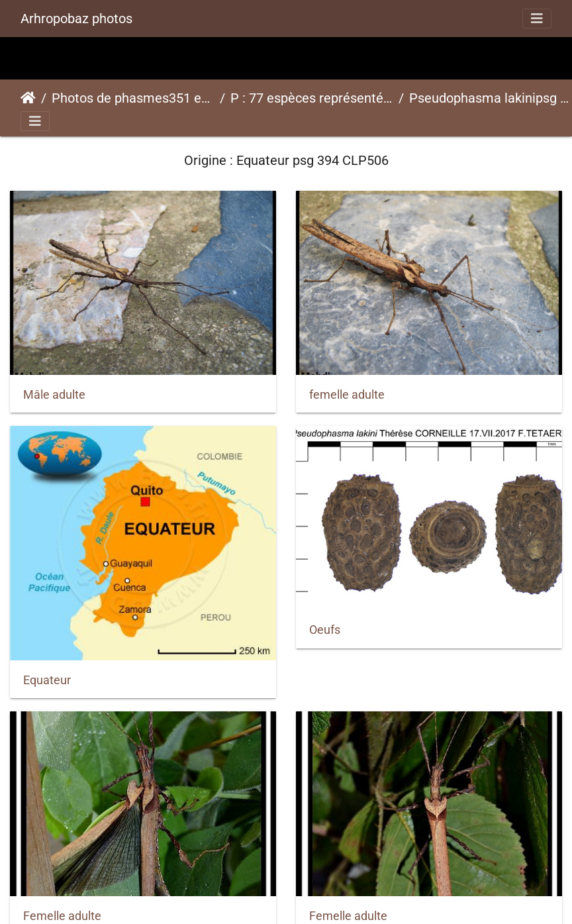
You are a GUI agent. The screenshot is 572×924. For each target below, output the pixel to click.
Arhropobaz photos (76, 19)
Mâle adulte (54, 395)
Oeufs (325, 630)
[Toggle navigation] (537, 19)
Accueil (28, 98)
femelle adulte (347, 395)
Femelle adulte (62, 916)
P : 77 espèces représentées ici (312, 98)
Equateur (47, 680)
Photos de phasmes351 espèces (133, 98)
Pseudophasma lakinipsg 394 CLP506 (491, 98)
